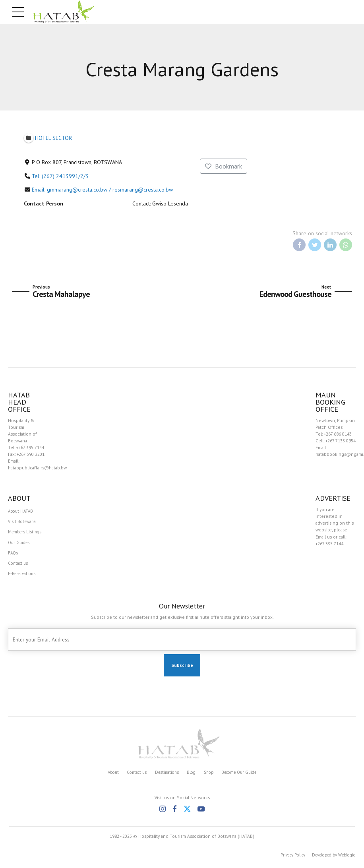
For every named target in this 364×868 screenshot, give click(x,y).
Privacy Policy (285, 858)
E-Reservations (23, 576)
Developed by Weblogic (330, 858)
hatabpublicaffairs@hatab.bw (37, 468)
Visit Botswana (22, 522)
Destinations (165, 776)
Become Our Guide (243, 776)
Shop (209, 776)
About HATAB (22, 511)
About (107, 776)
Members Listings (26, 533)
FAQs (13, 555)
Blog (191, 776)
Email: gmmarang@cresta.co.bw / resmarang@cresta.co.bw (102, 190)
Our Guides (20, 544)
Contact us (19, 566)
